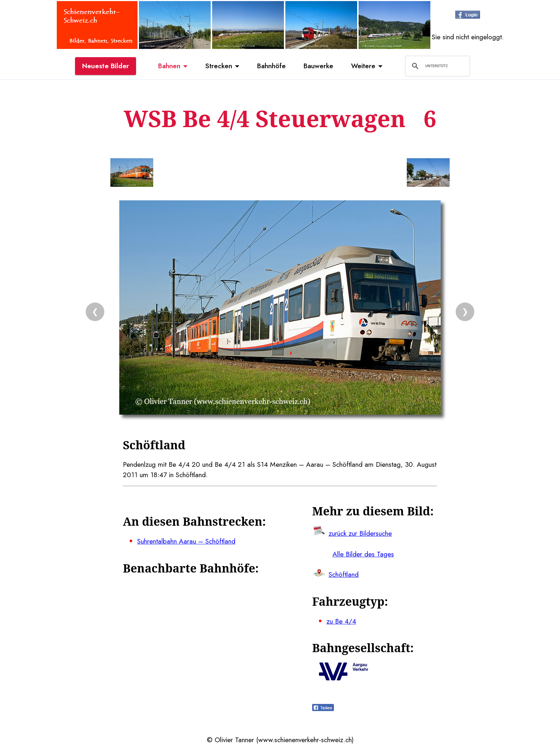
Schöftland (344, 574)
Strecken (219, 66)
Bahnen (169, 66)
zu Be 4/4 (341, 621)
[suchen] (436, 66)
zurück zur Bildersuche (360, 533)
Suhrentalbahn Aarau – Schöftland (186, 541)
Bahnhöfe (271, 66)
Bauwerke (318, 66)
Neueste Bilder (106, 66)
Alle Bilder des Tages (363, 554)
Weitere (363, 66)
